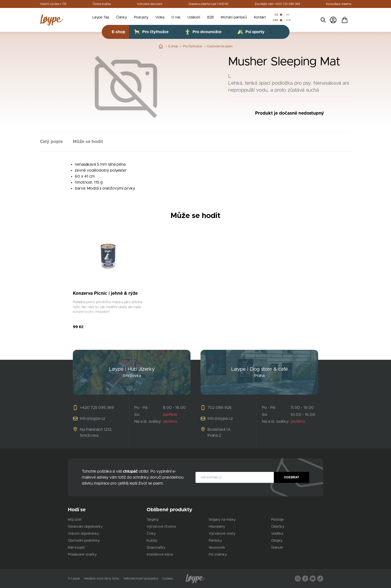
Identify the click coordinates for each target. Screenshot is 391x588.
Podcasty (141, 17)
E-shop (173, 46)
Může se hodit (88, 142)
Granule (277, 548)
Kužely (152, 541)
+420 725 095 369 (97, 408)
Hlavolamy (217, 527)
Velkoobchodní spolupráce (141, 579)
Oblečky (278, 527)
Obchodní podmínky (84, 541)
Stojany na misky (222, 520)
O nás (176, 17)
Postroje (277, 520)
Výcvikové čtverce (161, 527)
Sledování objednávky (85, 527)
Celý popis (51, 142)
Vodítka (277, 534)
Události (194, 17)
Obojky (277, 541)
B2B (210, 17)
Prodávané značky (82, 555)
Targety (153, 520)
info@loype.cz (93, 419)
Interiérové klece (160, 555)
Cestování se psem (220, 46)
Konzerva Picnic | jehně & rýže (105, 294)
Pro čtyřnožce (193, 46)
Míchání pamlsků (234, 17)
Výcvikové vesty (222, 534)
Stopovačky (156, 548)
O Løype (74, 579)
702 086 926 (220, 408)
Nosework (217, 548)
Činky (151, 534)
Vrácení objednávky (83, 534)
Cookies (168, 579)
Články (121, 17)
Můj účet (75, 520)
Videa (160, 17)
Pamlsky (215, 541)
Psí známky (218, 555)
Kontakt (260, 17)
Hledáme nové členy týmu (101, 579)
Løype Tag (101, 17)
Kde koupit (76, 548)
